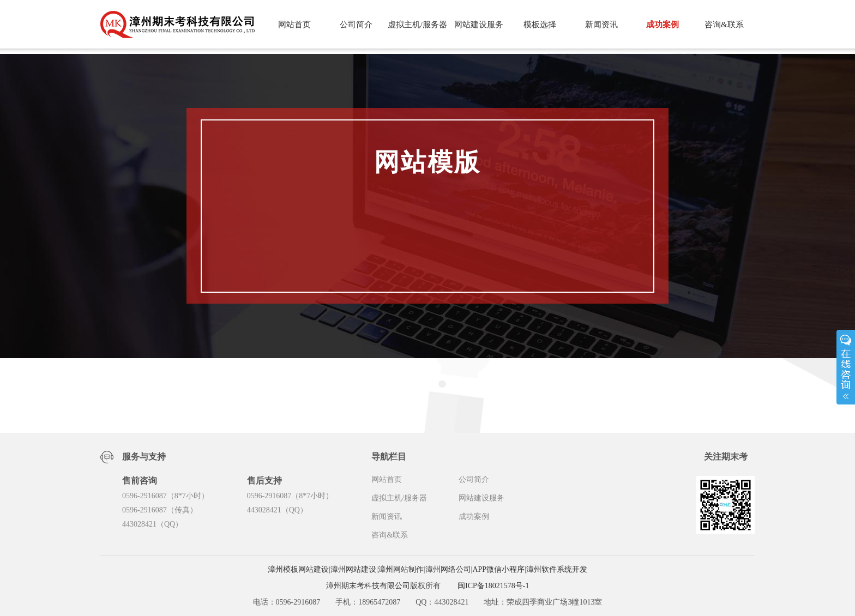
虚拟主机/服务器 (417, 25)
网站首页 (294, 25)
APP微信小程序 (498, 569)
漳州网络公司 (448, 569)
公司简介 (356, 25)
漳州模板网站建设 (298, 569)
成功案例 (663, 25)
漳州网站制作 (401, 569)
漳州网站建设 (353, 569)
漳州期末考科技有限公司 (368, 586)
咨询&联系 (724, 25)
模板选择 (540, 25)
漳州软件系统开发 (557, 569)
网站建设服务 (479, 25)
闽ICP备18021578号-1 (493, 586)
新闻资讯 (601, 25)
